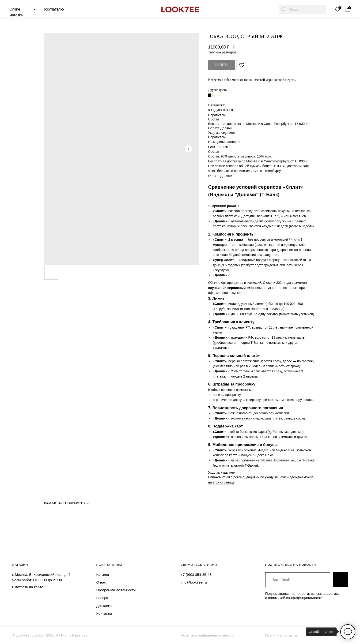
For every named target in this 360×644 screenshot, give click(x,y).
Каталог (103, 575)
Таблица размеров (222, 52)
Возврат (103, 598)
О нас (101, 582)
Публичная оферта (281, 635)
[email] (298, 580)
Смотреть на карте (28, 587)
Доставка (104, 606)
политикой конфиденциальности (295, 598)
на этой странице (221, 482)
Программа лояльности (116, 590)
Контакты (104, 613)
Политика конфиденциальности (207, 635)
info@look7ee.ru (194, 582)
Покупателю (53, 9)
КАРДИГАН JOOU (221, 110)
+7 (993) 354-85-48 (196, 575)
